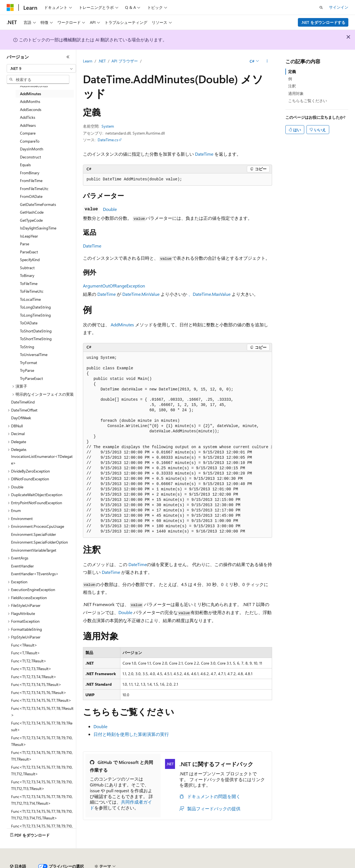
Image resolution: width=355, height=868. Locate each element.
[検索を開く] (321, 7)
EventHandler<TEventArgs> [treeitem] (35, 574)
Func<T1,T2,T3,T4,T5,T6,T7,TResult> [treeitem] (41, 700)
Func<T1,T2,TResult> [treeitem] (29, 661)
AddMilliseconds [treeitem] (34, 86)
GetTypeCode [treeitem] (31, 220)
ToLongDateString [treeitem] (35, 307)
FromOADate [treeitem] (31, 196)
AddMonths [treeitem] (30, 101)
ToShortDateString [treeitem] (36, 331)
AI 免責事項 (17, 864)
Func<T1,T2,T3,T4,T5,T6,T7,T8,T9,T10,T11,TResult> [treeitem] (42, 756)
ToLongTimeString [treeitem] (35, 315)
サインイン (339, 7)
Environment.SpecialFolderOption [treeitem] (40, 542)
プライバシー (120, 864)
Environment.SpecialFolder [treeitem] (34, 534)
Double (110, 209)
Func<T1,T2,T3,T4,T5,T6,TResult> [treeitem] (39, 692)
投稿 (98, 864)
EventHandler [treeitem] (22, 566)
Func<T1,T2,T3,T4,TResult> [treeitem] (34, 677)
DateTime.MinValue (141, 294)
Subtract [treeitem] (27, 268)
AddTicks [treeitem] (28, 117)
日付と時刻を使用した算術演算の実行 (131, 734)
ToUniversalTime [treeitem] (34, 354)
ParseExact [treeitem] (29, 252)
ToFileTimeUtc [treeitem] (32, 291)
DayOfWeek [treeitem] (21, 418)
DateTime (204, 154)
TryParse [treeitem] (27, 370)
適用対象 (296, 93)
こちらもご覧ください (308, 101)
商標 (257, 864)
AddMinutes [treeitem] (31, 94)
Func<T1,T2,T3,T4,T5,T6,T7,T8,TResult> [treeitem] (42, 712)
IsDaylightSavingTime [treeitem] (38, 228)
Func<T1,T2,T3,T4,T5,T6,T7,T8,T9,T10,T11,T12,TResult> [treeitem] (42, 771)
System (108, 126)
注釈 (292, 86)
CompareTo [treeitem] (30, 141)
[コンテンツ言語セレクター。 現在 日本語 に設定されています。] (18, 851)
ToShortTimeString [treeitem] (36, 339)
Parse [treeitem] (25, 244)
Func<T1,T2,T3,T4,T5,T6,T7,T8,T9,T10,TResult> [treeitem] (42, 741)
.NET (102, 61)
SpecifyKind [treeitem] (30, 260)
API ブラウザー (125, 61)
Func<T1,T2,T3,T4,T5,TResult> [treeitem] (36, 684)
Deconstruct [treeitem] (31, 157)
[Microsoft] (10, 7)
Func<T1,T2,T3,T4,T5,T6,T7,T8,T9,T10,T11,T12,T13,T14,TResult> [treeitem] (42, 800)
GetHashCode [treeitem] (32, 212)
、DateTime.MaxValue (209, 294)
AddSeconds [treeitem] (31, 109)
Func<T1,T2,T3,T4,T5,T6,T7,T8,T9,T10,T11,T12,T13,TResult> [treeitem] (42, 785)
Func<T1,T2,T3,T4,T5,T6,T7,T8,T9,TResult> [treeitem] (42, 726)
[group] (177, 445)
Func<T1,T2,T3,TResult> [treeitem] (31, 669)
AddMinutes (122, 325)
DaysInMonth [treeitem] (32, 149)
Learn (88, 61)
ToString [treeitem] (27, 347)
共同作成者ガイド (121, 805)
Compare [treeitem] (28, 133)
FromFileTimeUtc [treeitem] (34, 189)
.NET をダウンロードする (323, 22)
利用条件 (238, 864)
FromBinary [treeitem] (30, 173)
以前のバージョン (49, 864)
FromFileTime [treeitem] (31, 181)
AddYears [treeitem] (28, 125)
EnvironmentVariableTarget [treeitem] (34, 550)
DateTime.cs (108, 140)
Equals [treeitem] (25, 165)
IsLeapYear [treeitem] (29, 236)
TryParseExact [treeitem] (31, 378)
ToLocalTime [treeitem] (30, 299)
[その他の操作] (267, 61)
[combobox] (41, 69)
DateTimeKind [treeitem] (23, 402)
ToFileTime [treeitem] (29, 283)
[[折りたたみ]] (68, 57)
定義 (292, 71)
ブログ (77, 864)
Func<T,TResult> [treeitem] (26, 653)
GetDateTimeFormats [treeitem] (38, 204)
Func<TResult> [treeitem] (24, 645)
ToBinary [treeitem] (27, 275)
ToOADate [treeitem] (29, 323)
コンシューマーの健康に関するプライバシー (181, 864)
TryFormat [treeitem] (29, 363)
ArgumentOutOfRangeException (114, 286)
